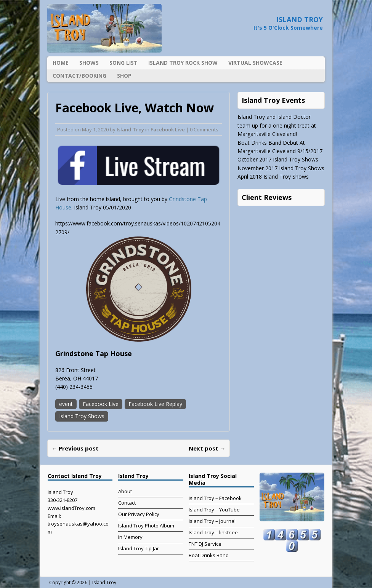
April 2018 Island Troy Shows (273, 177)
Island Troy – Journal (212, 521)
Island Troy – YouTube (214, 510)
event (66, 404)
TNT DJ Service (205, 544)
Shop (124, 76)
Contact (127, 503)
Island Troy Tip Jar (139, 548)
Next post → (207, 448)
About (125, 491)
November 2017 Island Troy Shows (281, 168)
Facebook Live (168, 129)
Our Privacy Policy (139, 514)
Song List (123, 63)
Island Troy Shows (82, 416)
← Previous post (75, 448)
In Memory (130, 537)
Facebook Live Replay (155, 404)
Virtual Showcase (255, 63)
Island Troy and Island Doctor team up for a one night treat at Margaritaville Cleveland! (277, 125)
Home (61, 63)
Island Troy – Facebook (215, 498)
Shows (89, 63)
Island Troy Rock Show (183, 63)
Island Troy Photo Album (146, 526)
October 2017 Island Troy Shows (278, 159)
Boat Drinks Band (209, 555)
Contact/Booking (79, 76)
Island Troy (130, 129)
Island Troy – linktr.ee (213, 532)
